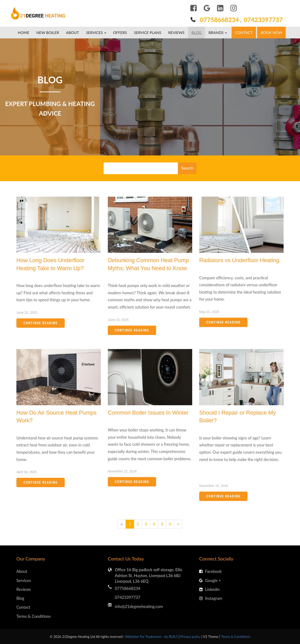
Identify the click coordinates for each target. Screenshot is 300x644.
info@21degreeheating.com (139, 606)
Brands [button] (217, 32)
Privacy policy (191, 637)
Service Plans (148, 32)
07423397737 (263, 20)
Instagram (211, 598)
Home (24, 32)
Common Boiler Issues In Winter (148, 413)
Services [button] (96, 32)
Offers (120, 32)
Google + (210, 580)
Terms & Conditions (34, 616)
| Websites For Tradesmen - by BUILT (151, 637)
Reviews (176, 32)
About (73, 32)
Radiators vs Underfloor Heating (239, 260)
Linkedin (210, 589)
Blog (197, 32)
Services (24, 580)
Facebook (210, 571)
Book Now (271, 32)
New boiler (48, 32)
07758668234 (219, 20)
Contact (244, 32)
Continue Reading (41, 323)
